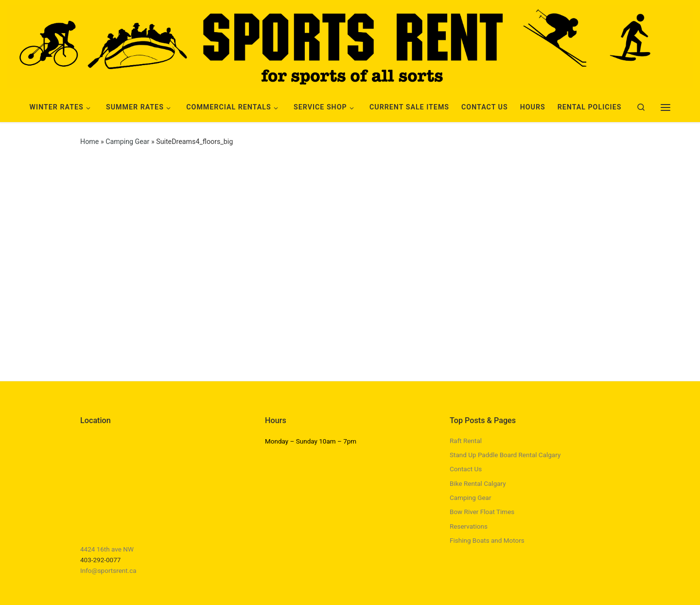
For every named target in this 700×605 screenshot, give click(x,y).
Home (89, 142)
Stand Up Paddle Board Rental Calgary (505, 455)
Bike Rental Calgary (478, 483)
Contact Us (466, 469)
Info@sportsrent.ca (108, 570)
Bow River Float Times (482, 512)
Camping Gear (127, 142)
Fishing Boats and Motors (487, 540)
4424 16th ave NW (107, 549)
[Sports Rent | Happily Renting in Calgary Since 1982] (350, 45)
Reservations (469, 526)
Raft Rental (466, 441)
